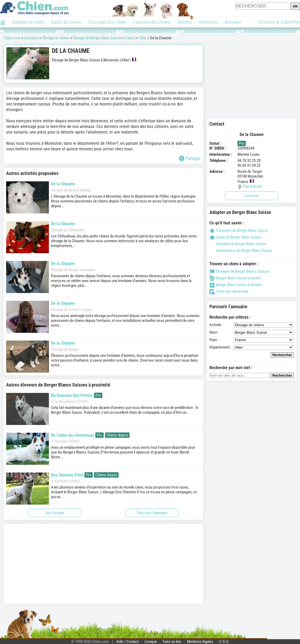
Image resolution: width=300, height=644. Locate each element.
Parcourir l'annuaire (152, 513)
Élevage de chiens (56, 38)
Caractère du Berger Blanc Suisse (239, 231)
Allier (143, 38)
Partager (190, 158)
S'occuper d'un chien (107, 22)
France (130, 38)
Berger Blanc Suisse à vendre (235, 278)
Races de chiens (66, 22)
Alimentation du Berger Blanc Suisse (241, 251)
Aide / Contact (127, 642)
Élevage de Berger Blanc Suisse (97, 38)
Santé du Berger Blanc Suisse (235, 237)
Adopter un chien (28, 22)
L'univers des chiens (152, 22)
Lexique (151, 642)
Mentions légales (200, 642)
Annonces (208, 22)
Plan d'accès (252, 186)
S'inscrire (267, 22)
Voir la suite (55, 513)
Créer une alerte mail (229, 291)
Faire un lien (172, 642)
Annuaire (233, 22)
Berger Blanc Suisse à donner (235, 285)
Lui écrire (252, 196)
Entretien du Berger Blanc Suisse (238, 244)
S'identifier (290, 22)
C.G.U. (224, 642)
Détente (185, 22)
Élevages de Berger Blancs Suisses (240, 271)
